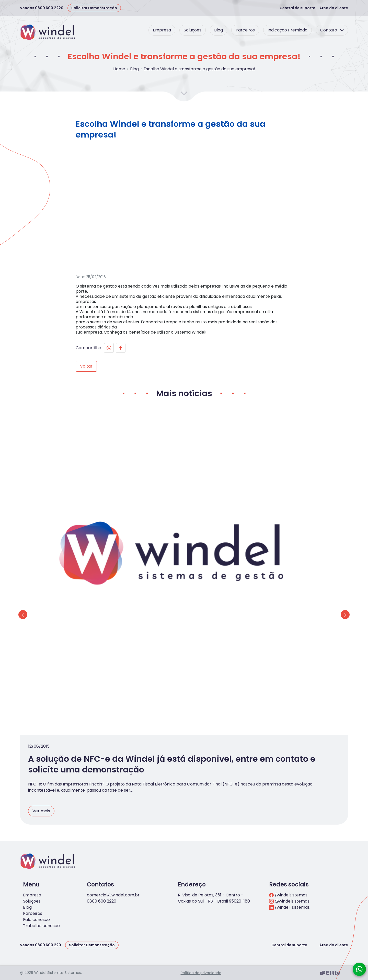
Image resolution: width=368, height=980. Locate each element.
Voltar (111, 391)
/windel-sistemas (289, 882)
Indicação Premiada (287, 30)
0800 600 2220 (102, 876)
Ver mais (122, 735)
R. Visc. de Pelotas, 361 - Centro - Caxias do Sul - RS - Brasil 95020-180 (214, 873)
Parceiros (245, 30)
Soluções (193, 30)
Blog (218, 30)
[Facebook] (145, 373)
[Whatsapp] (134, 373)
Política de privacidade (201, 948)
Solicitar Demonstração (94, 8)
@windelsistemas (289, 876)
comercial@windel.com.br (113, 870)
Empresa (162, 30)
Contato (332, 30)
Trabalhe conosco (41, 901)
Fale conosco (36, 894)
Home (119, 69)
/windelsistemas (288, 870)
